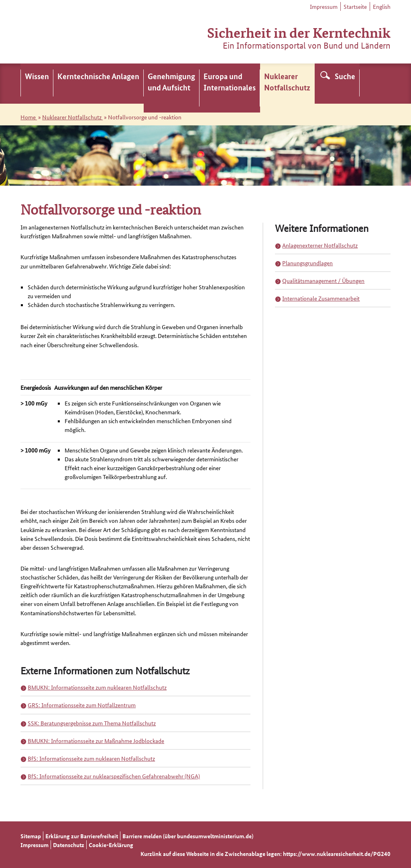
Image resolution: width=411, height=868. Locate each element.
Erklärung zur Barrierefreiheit (82, 836)
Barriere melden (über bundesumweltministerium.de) (188, 836)
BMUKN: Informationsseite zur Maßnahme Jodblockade (96, 741)
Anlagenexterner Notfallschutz (320, 245)
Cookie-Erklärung (111, 845)
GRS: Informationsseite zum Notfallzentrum (82, 705)
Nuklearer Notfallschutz (72, 117)
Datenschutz (69, 845)
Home (29, 117)
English (382, 6)
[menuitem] (37, 84)
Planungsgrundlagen (307, 263)
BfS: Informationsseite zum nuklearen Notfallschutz (91, 758)
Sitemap (31, 836)
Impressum (324, 6)
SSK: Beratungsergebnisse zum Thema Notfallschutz (92, 723)
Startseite (355, 6)
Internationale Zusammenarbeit (321, 298)
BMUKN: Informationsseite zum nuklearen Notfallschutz (97, 687)
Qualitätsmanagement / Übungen (323, 280)
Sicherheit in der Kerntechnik (299, 32)
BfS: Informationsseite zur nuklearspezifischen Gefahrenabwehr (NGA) (114, 776)
